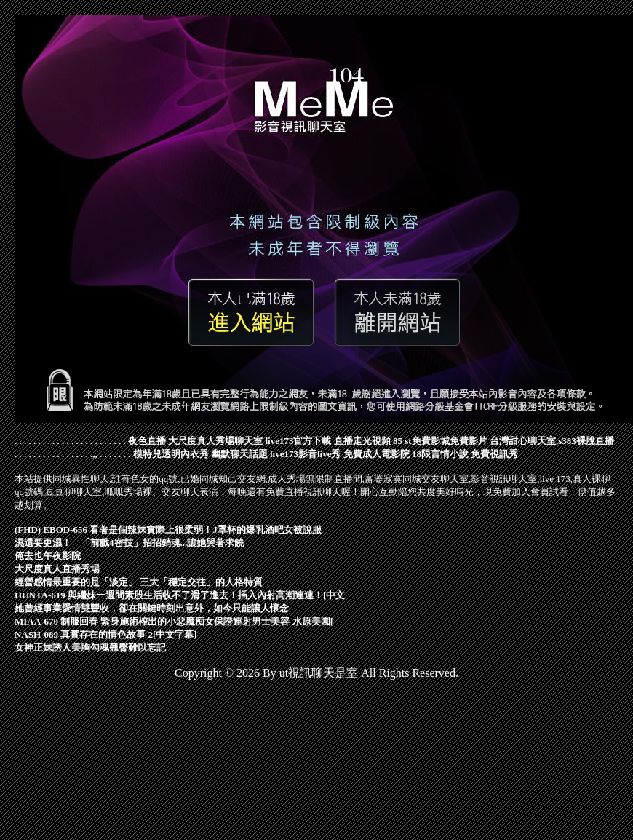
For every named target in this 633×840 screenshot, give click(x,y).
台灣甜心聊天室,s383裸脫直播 (552, 441)
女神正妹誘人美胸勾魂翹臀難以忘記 (90, 647)
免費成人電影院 (377, 454)
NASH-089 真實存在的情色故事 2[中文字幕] (106, 634)
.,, (94, 454)
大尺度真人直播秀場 (57, 569)
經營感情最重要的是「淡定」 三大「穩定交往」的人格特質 (139, 582)
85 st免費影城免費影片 (440, 441)
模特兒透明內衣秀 (171, 454)
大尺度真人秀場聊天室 (215, 441)
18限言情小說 (440, 454)
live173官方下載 (299, 441)
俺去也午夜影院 (48, 556)
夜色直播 (147, 441)
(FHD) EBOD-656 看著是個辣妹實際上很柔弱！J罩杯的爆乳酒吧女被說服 (168, 530)
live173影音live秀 (306, 454)
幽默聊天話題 (239, 454)
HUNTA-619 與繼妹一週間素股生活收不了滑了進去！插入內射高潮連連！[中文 (180, 595)
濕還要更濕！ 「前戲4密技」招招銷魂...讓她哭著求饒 (129, 543)
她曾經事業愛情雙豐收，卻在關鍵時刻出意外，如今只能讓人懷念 (152, 608)
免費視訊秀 (494, 454)
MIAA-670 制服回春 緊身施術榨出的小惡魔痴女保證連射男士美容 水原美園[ (174, 621)
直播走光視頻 (362, 441)
